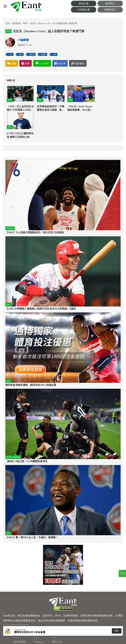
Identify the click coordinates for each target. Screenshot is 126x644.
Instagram (96, 614)
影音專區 (10, 200)
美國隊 (43, 54)
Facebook (8, 616)
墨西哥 (32, 54)
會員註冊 (86, 4)
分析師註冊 (86, 10)
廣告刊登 (75, 620)
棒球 (25, 23)
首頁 (7, 23)
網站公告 (114, 609)
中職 (54, 54)
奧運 (21, 54)
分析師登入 (111, 10)
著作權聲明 (76, 609)
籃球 (8, 505)
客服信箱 (75, 626)
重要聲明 (75, 614)
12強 (10, 54)
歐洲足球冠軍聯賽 (13, 429)
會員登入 (111, 4)
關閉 (117, 631)
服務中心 (114, 614)
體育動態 (16, 23)
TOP (122, 576)
